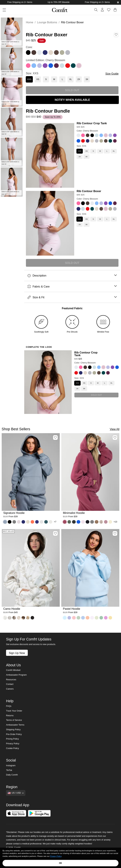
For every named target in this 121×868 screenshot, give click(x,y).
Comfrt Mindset (13, 670)
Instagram (11, 766)
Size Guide (112, 74)
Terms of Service (14, 720)
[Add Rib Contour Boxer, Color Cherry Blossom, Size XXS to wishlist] (116, 35)
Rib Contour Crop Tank (92, 123)
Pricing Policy (12, 739)
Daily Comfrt (12, 775)
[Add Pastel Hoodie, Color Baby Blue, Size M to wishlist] (115, 533)
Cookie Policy (12, 748)
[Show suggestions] (16, 793)
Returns (10, 716)
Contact (10, 684)
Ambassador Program (16, 675)
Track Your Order (14, 711)
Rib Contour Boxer (89, 191)
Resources (11, 680)
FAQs (9, 706)
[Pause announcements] (118, 2)
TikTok (9, 770)
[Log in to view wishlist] (109, 10)
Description (72, 276)
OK (61, 863)
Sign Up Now (17, 653)
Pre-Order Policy (14, 734)
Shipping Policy (13, 730)
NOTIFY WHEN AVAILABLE (72, 100)
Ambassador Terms (15, 725)
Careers (10, 689)
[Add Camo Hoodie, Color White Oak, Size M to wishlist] (55, 533)
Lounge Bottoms (47, 22)
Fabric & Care (72, 287)
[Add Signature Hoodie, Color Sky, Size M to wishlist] (55, 438)
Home (30, 22)
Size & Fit (72, 297)
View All (115, 429)
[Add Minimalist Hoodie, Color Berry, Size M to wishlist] (115, 438)
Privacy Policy (13, 744)
